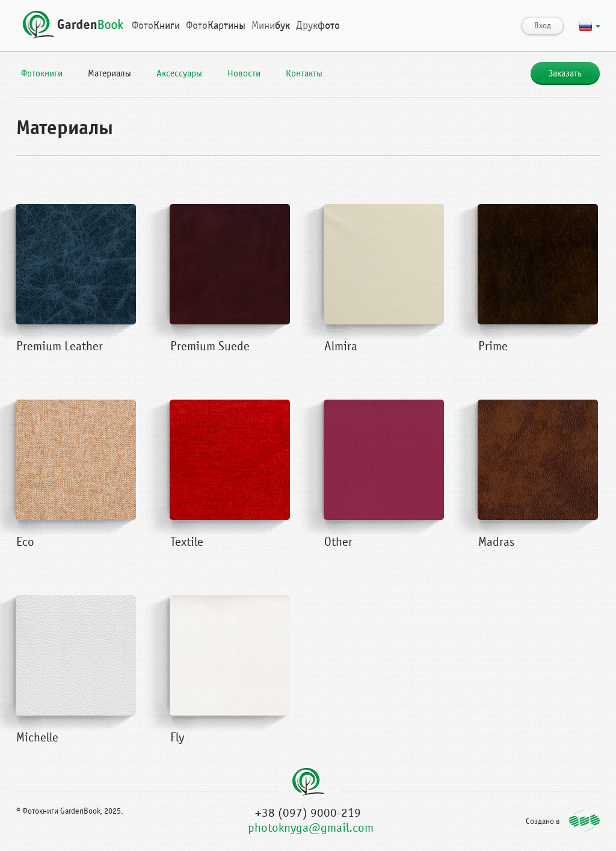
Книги (156, 26)
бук (271, 26)
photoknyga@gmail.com (311, 828)
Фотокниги (42, 73)
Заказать (565, 73)
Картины (216, 26)
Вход (543, 26)
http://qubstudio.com (584, 821)
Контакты (304, 73)
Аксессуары (179, 73)
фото (318, 26)
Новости (244, 73)
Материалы (109, 73)
